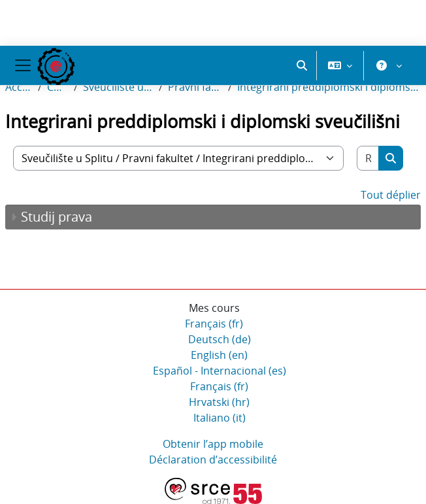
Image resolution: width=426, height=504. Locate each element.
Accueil (19, 87)
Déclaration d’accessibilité (213, 460)
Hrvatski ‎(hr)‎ (219, 402)
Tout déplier (391, 195)
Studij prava (57, 217)
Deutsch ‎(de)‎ (220, 339)
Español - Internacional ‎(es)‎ (220, 371)
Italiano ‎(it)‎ (220, 418)
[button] (302, 65)
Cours (58, 87)
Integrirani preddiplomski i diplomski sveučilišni (329, 87)
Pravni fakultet (195, 87)
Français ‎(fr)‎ (214, 324)
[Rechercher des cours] (368, 158)
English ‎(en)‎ (219, 355)
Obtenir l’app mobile (213, 444)
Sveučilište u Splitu (118, 87)
